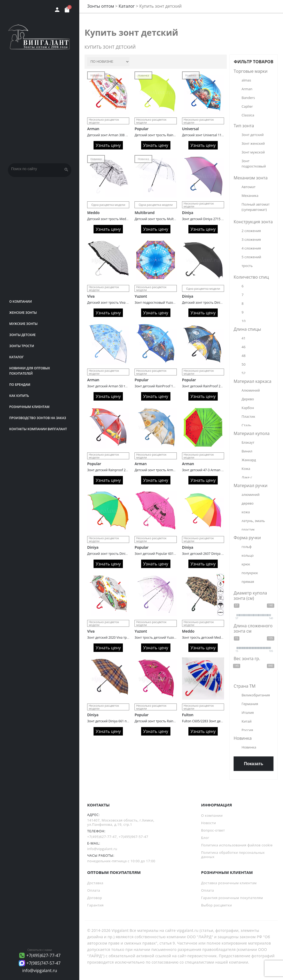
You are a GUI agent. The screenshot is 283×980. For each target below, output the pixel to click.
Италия (248, 713)
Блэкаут (248, 442)
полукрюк (250, 573)
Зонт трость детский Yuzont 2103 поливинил (169, 638)
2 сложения (251, 231)
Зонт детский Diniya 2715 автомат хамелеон (216, 219)
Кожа (246, 469)
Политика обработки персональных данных (233, 855)
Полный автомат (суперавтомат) (256, 207)
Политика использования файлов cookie (237, 845)
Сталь (246, 425)
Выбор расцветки (217, 905)
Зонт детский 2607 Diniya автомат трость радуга (219, 554)
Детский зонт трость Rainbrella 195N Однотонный (173, 135)
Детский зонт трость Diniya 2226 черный (213, 303)
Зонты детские (22, 335)
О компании (21, 301)
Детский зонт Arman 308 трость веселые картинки (126, 135)
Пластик (248, 416)
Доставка (95, 883)
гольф (247, 547)
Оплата (94, 890)
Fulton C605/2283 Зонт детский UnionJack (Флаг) (219, 721)
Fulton (188, 715)
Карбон (248, 408)
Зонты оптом (101, 6)
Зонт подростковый (254, 164)
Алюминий (251, 390)
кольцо (248, 555)
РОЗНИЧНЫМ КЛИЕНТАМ (29, 407)
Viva (91, 296)
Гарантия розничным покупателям (232, 898)
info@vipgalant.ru (40, 970)
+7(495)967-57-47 (133, 837)
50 (243, 364)
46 (243, 347)
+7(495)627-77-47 (44, 955)
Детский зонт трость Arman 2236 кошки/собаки (171, 470)
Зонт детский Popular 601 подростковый (166, 554)
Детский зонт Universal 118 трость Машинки (216, 135)
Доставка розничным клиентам (229, 883)
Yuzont (141, 296)
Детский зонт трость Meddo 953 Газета (117, 219)
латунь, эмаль (253, 521)
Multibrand (145, 213)
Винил (247, 451)
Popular (141, 129)
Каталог (17, 357)
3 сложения (251, 239)
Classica (248, 115)
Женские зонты (23, 313)
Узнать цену (108, 145)
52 (243, 373)
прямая (248, 582)
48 (243, 356)
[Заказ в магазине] (108, 62)
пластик (248, 529)
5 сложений (251, 257)
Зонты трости (22, 346)
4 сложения (251, 248)
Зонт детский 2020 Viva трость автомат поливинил (126, 638)
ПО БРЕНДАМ (20, 385)
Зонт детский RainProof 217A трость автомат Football (223, 386)
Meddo (93, 213)
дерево (247, 503)
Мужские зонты (23, 324)
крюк (246, 564)
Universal (191, 129)
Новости (208, 823)
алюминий (250, 494)
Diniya (188, 213)
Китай (247, 721)
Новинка (249, 747)
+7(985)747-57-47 (44, 963)
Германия (250, 704)
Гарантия (95, 905)
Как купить (19, 396)
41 (243, 338)
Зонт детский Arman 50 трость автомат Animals (124, 386)
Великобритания (256, 695)
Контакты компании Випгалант (38, 429)
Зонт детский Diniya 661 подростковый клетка (123, 721)
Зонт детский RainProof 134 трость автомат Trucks (173, 386)
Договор (95, 898)
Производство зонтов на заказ (38, 418)
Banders (248, 98)
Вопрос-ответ (213, 830)
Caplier (247, 106)
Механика (250, 196)
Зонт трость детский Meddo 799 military (212, 638)
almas (246, 80)
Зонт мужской (253, 152)
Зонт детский (252, 135)
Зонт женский (253, 143)
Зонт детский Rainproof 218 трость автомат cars (124, 470)
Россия (247, 730)
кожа (246, 512)
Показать (254, 764)
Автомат (249, 187)
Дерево (248, 399)
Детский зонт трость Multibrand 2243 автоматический (176, 219)
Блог (205, 838)
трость (247, 266)
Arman (93, 129)
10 (243, 321)
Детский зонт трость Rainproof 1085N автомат (170, 721)
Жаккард (249, 460)
